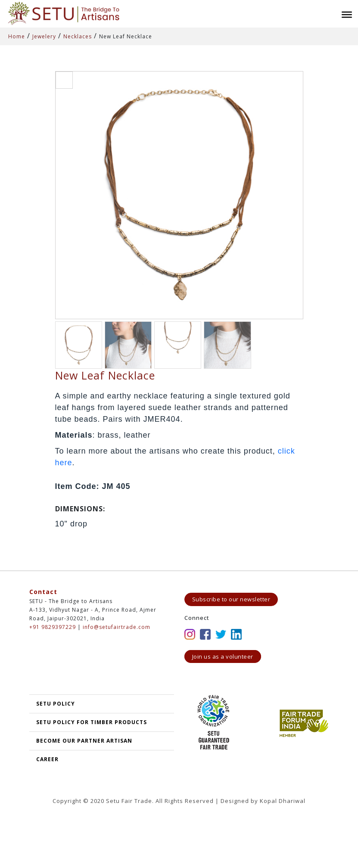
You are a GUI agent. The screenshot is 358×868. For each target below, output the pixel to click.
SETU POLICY (56, 704)
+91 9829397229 (53, 627)
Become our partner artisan (84, 741)
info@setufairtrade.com (117, 627)
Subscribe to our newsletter (231, 599)
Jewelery (44, 36)
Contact (43, 592)
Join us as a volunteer (223, 656)
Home (17, 36)
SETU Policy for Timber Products (92, 722)
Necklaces (78, 36)
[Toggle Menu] (347, 15)
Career (47, 759)
